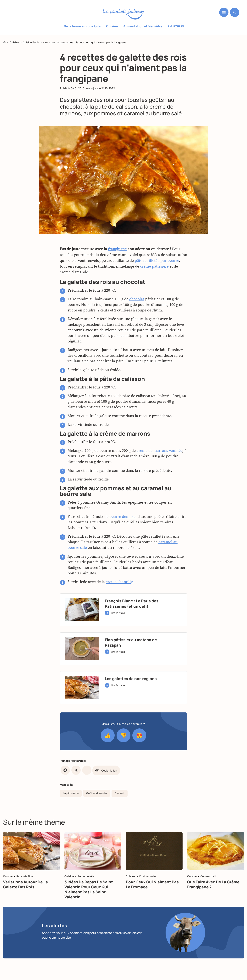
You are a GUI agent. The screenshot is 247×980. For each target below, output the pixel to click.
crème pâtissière (154, 268)
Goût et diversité (97, 793)
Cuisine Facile (31, 42)
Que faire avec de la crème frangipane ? (213, 884)
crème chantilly (119, 583)
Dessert (120, 793)
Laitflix (176, 26)
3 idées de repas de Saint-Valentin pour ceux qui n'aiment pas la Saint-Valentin (89, 889)
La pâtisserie (71, 793)
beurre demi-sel (123, 518)
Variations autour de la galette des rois (25, 884)
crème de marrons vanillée (159, 452)
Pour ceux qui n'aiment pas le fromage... (152, 884)
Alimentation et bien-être (143, 26)
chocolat (137, 300)
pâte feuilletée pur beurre (157, 262)
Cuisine (112, 26)
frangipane (117, 250)
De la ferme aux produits (82, 26)
